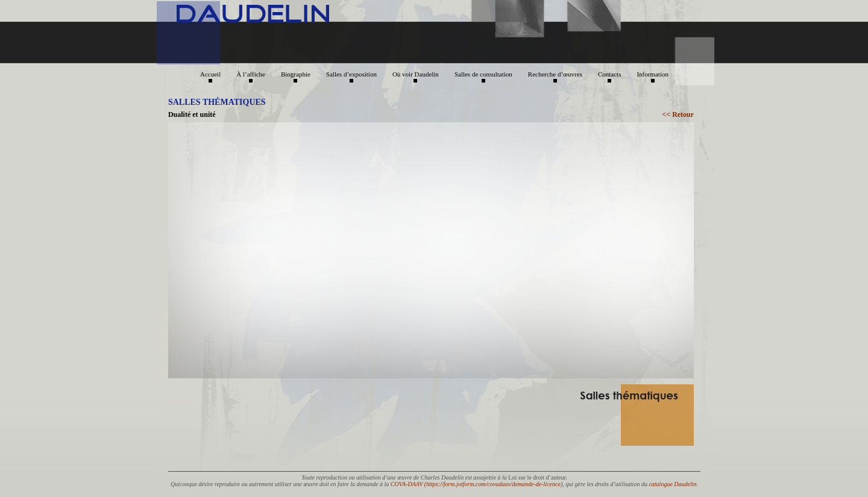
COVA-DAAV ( (408, 484)
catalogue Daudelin (672, 484)
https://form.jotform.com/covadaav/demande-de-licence (493, 484)
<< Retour (678, 114)
